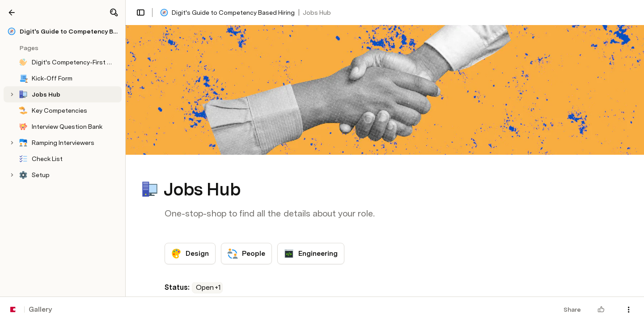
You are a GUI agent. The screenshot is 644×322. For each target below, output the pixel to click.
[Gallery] (12, 13)
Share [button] (572, 309)
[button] (114, 13)
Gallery (40, 309)
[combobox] (207, 288)
